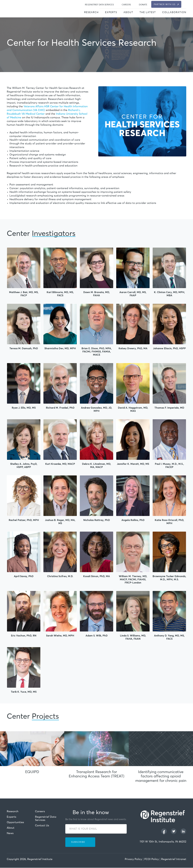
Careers (126, 5)
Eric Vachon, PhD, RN (24, 635)
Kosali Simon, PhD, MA (97, 576)
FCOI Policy (152, 860)
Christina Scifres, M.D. (60, 576)
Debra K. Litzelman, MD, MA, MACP (97, 465)
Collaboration (174, 13)
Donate (143, 5)
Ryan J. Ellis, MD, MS (24, 408)
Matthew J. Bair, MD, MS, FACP (24, 294)
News (10, 833)
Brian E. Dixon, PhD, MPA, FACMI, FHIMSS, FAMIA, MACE (97, 351)
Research (91, 13)
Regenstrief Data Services (99, 5)
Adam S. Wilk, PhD (97, 635)
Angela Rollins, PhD (133, 520)
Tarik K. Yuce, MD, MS (24, 692)
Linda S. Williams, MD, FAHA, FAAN (133, 637)
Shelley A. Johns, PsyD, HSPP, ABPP (24, 465)
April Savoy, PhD (24, 576)
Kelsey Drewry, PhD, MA (133, 348)
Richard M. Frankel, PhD (60, 408)
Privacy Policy (133, 860)
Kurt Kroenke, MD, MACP (60, 464)
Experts (111, 13)
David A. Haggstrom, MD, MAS (133, 409)
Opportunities (15, 823)
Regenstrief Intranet (174, 860)
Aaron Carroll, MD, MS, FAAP (133, 294)
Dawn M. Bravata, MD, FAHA (97, 294)
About (128, 13)
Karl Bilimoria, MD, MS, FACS (60, 294)
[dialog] (185, 4)
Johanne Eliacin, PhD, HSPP (169, 348)
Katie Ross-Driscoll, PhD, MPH (169, 522)
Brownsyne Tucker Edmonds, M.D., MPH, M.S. (169, 578)
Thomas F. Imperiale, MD (169, 408)
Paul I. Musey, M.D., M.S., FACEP (169, 465)
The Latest (148, 13)
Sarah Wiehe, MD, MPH (60, 635)
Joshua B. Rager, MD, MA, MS (60, 522)
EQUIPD (32, 772)
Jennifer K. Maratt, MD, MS (133, 464)
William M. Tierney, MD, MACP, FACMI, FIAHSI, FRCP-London (133, 579)
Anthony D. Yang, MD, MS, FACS (169, 637)
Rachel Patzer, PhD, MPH (24, 520)
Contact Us (42, 826)
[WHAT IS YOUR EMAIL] (96, 829)
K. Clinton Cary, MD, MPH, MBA (169, 294)
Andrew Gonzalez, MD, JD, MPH (96, 409)
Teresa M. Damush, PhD (24, 348)
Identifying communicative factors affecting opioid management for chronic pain (161, 777)
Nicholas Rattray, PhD (97, 520)
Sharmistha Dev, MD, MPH (60, 348)
